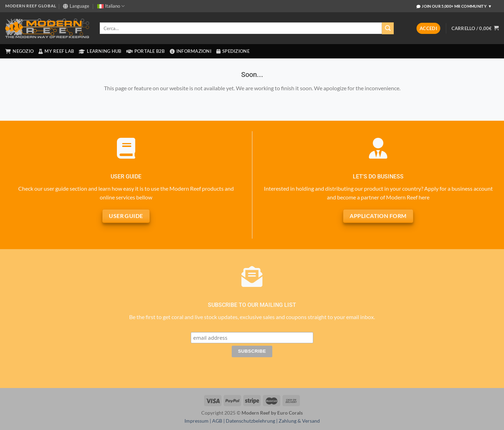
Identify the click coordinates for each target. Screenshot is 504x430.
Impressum (197, 421)
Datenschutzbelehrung (250, 421)
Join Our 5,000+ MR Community (454, 6)
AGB (217, 421)
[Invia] (388, 28)
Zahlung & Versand (299, 421)
